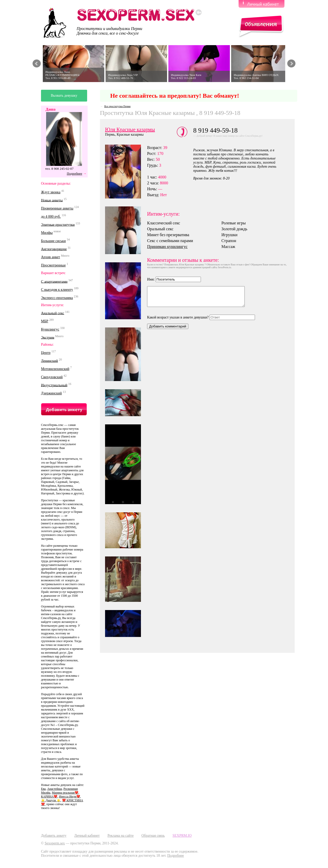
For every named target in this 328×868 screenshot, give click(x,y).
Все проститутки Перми (117, 106)
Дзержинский (51, 393)
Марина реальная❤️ (65, 793)
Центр (46, 353)
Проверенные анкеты (57, 208)
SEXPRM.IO (182, 836)
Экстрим (48, 337)
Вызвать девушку (64, 96)
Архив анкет (50, 257)
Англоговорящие (54, 249)
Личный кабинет (87, 836)
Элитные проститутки (58, 225)
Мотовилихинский (55, 369)
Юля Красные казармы (130, 129)
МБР (45, 321)
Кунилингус (50, 329)
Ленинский (49, 361)
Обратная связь (153, 836)
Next (291, 64)
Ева (43, 789)
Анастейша (54, 789)
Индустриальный (54, 385)
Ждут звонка (51, 192)
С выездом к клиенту (57, 290)
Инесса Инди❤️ (69, 796)
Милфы (47, 233)
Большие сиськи (53, 241)
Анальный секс (53, 313)
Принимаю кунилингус (167, 247)
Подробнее (75, 173)
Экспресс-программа (57, 298)
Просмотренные (53, 265)
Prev (37, 64)
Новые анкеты (52, 200)
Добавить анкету (54, 836)
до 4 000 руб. (51, 217)
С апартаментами (54, 281)
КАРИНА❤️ (49, 796)
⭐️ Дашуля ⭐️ (51, 800)
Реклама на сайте (120, 836)
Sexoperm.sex (55, 843)
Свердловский (52, 377)
